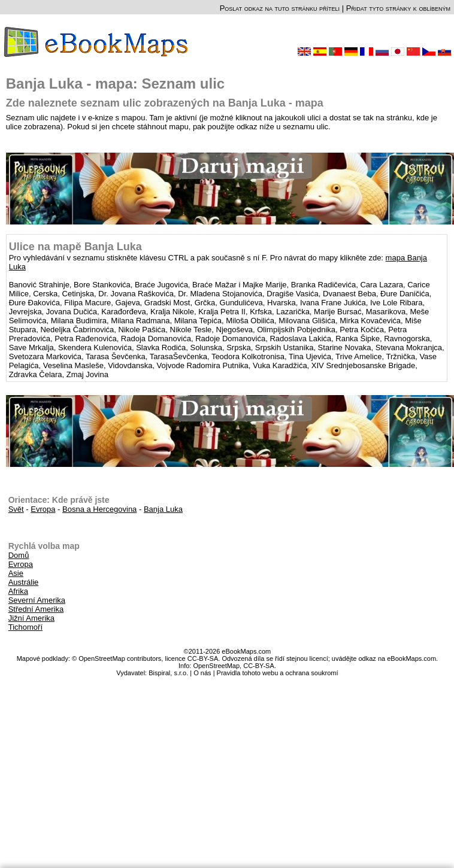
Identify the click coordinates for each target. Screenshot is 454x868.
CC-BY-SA (259, 666)
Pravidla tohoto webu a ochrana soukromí (278, 673)
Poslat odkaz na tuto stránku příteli (280, 8)
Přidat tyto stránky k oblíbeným (398, 8)
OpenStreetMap (216, 666)
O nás (202, 673)
